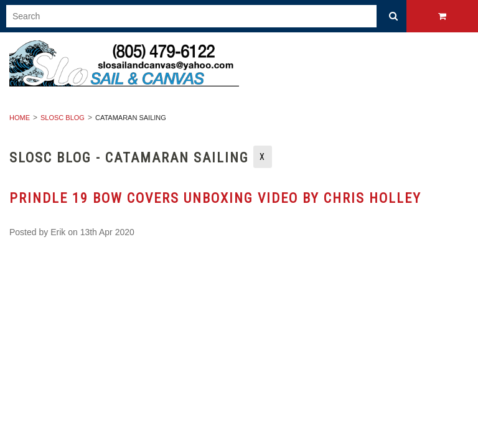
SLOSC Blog (63, 118)
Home (20, 118)
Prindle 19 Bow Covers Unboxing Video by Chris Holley (215, 198)
